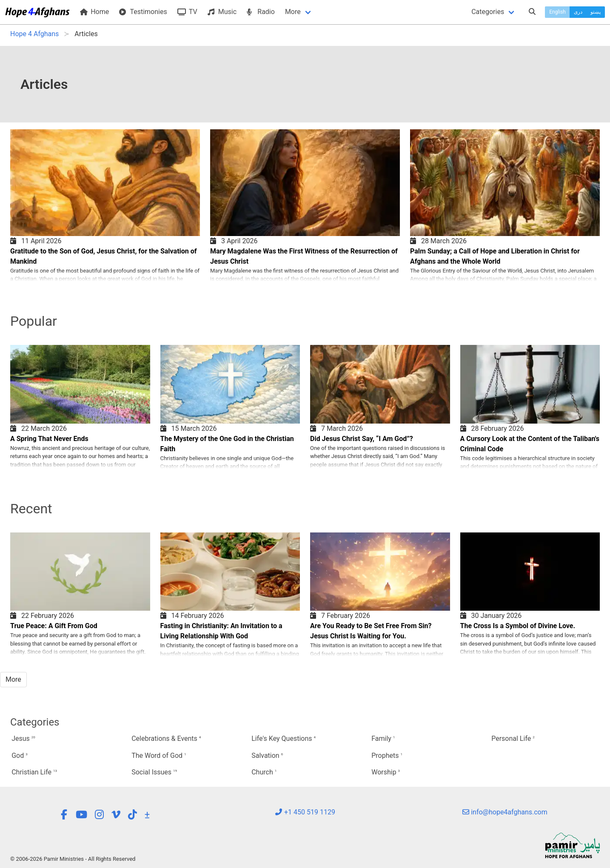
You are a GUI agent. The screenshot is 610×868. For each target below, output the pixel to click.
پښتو (596, 12)
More (293, 12)
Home (94, 12)
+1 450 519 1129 (305, 812)
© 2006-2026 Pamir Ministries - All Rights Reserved (73, 859)
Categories (488, 12)
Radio (261, 12)
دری (578, 12)
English (557, 12)
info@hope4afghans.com (505, 812)
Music (222, 12)
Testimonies (143, 12)
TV (187, 12)
